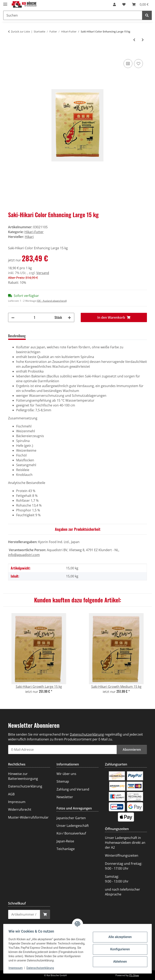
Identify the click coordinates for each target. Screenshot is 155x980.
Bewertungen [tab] (41, 336)
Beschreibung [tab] (17, 336)
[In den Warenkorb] (11, 54)
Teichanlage (66, 849)
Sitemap (63, 781)
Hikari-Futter (34, 232)
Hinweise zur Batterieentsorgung (23, 776)
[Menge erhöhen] (69, 317)
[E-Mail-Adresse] (62, 750)
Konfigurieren (119, 949)
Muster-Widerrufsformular (28, 817)
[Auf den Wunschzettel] (138, 64)
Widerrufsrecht (20, 809)
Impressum (17, 968)
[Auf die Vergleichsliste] (128, 64)
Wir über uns (66, 774)
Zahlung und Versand (73, 789)
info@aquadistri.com (24, 555)
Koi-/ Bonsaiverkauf (71, 833)
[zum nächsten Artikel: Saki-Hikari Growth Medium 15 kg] (143, 40)
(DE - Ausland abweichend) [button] (52, 301)
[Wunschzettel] (124, 4)
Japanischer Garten (71, 818)
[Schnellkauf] (24, 914)
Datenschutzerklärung (42, 968)
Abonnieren (132, 750)
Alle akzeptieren (119, 937)
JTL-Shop (134, 975)
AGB (11, 794)
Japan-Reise (65, 841)
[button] (114, 4)
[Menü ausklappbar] (5, 3)
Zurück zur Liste (20, 31)
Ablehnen (119, 962)
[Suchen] (73, 15)
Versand (43, 273)
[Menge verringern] (13, 317)
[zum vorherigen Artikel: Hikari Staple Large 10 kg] (134, 40)
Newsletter (65, 797)
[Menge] (35, 317)
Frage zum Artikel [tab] (67, 336)
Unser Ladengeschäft (73, 826)
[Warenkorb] (140, 4)
